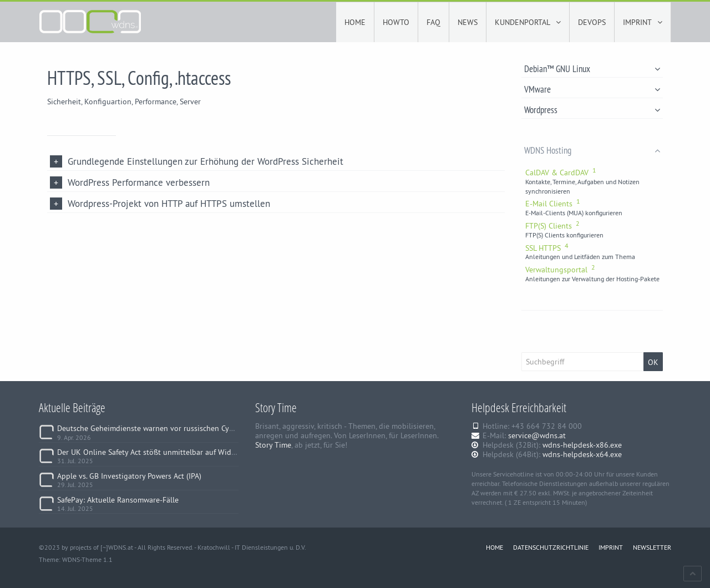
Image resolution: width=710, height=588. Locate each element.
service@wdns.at (537, 435)
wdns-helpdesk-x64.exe (582, 454)
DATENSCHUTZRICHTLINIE (551, 547)
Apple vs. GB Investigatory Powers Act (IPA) (129, 476)
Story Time (273, 445)
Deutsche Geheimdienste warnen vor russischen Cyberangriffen (164, 428)
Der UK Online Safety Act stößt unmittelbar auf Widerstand (157, 452)
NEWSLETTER (652, 547)
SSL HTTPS (547, 248)
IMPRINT (643, 22)
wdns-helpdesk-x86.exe (582, 445)
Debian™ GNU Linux (592, 69)
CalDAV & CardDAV (561, 173)
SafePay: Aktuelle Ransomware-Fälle (118, 500)
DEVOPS (592, 22)
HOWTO (396, 22)
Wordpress (592, 110)
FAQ (433, 22)
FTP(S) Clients (552, 226)
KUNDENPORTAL (528, 22)
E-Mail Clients (553, 204)
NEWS (468, 22)
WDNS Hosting (592, 150)
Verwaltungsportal (560, 270)
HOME (355, 22)
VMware (592, 89)
